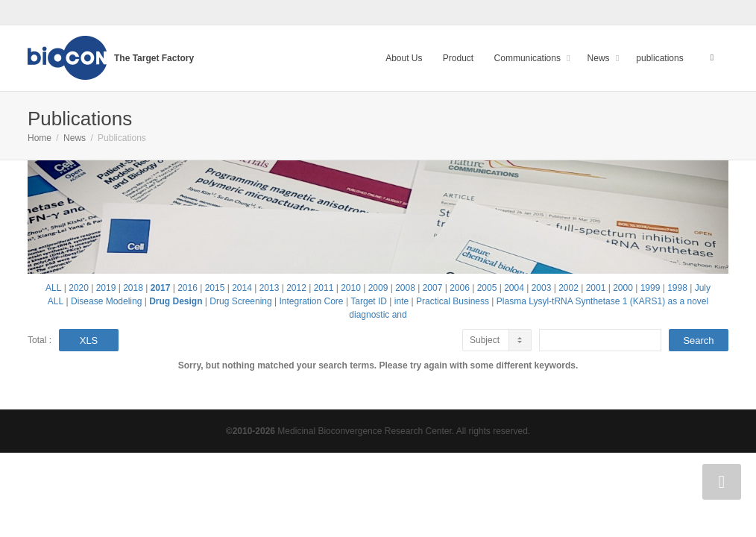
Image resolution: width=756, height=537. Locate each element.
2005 (487, 288)
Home (40, 138)
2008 (405, 288)
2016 (188, 288)
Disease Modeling (106, 301)
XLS (89, 340)
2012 (296, 288)
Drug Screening (240, 301)
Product (458, 58)
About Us (404, 58)
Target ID (369, 301)
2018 (133, 288)
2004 (514, 288)
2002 (568, 288)
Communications (529, 58)
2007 (433, 288)
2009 (378, 288)
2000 (623, 288)
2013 (270, 288)
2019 (106, 288)
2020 (79, 288)
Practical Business (453, 301)
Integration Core (311, 301)
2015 (215, 288)
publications (659, 58)
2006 (460, 288)
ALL (53, 288)
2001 (596, 288)
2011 (324, 288)
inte (401, 301)
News (600, 58)
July (703, 288)
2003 (542, 288)
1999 (651, 288)
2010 (351, 288)
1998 (677, 288)
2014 (242, 288)
